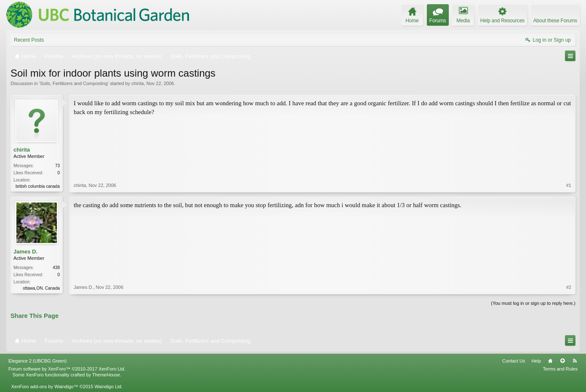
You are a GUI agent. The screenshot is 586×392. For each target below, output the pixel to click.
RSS (575, 361)
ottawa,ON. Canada (41, 288)
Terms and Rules (560, 369)
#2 (569, 287)
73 (57, 166)
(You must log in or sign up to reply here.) (533, 303)
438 (56, 268)
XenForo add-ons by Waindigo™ (44, 387)
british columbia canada (38, 186)
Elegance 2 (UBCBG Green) (37, 361)
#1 (569, 185)
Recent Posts (29, 40)
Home (550, 361)
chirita (137, 83)
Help (536, 361)
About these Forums (555, 21)
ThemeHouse (106, 375)
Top (562, 361)
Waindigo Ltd (108, 387)
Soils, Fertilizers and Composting (74, 83)
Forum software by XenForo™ (67, 369)
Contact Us (514, 361)
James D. (25, 252)
